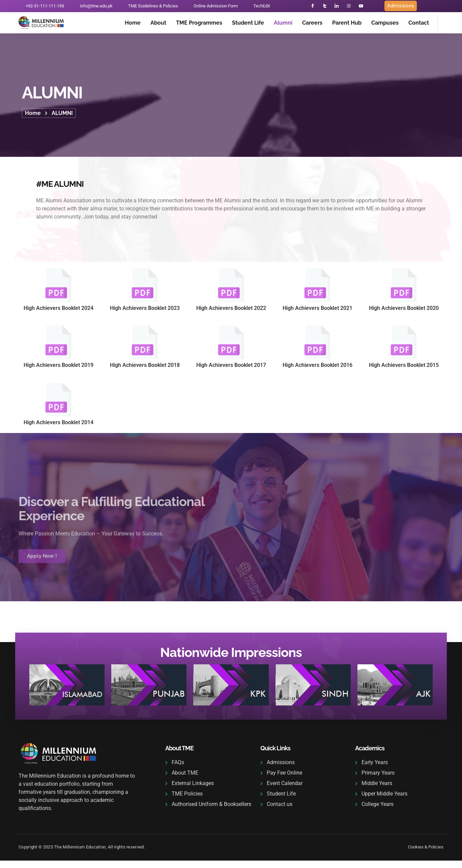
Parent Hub (347, 24)
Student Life (248, 24)
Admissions (401, 6)
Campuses (385, 24)
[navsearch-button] (446, 23)
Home (133, 24)
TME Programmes (199, 24)
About (158, 24)
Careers (312, 24)
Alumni (283, 24)
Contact (419, 24)
